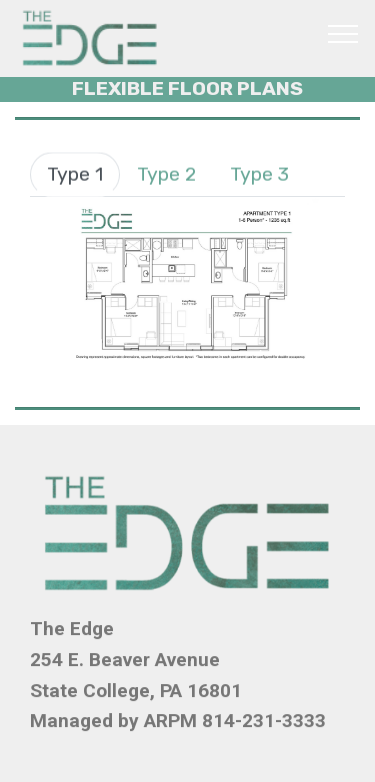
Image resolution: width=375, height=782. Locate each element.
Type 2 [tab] (166, 174)
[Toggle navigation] (343, 33)
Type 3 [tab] (259, 174)
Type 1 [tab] (75, 174)
